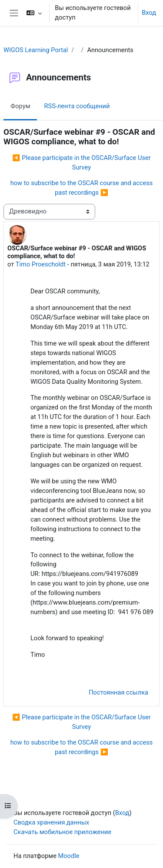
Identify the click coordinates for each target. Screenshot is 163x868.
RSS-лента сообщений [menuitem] (77, 106)
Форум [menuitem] (20, 106)
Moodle (69, 856)
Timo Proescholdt (41, 264)
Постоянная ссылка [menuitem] (118, 692)
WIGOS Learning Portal (36, 50)
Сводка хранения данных (51, 822)
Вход (149, 13)
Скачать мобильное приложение (62, 832)
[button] (34, 13)
